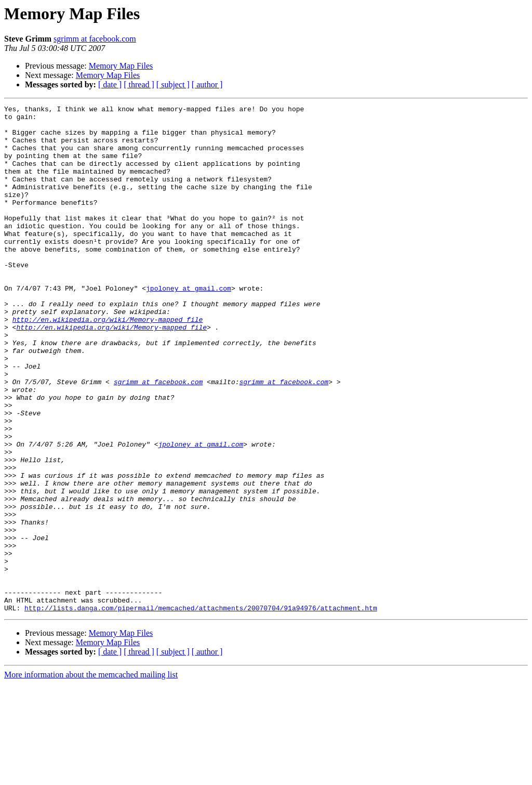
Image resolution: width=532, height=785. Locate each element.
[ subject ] (173, 84)
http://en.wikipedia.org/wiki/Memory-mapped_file (108, 363)
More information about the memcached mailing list (91, 776)
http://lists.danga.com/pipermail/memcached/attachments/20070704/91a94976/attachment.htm (201, 709)
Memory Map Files (121, 66)
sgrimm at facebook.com (95, 39)
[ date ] (110, 84)
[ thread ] (139, 84)
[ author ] (207, 84)
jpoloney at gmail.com (189, 325)
